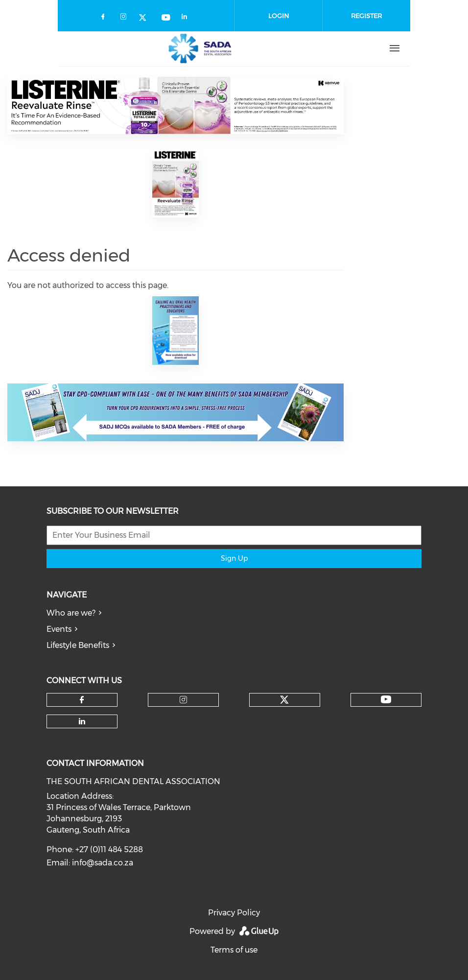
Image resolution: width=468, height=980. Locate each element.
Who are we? (71, 613)
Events (59, 629)
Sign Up (234, 558)
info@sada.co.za (103, 863)
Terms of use (234, 950)
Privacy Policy (234, 913)
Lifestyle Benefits (78, 645)
